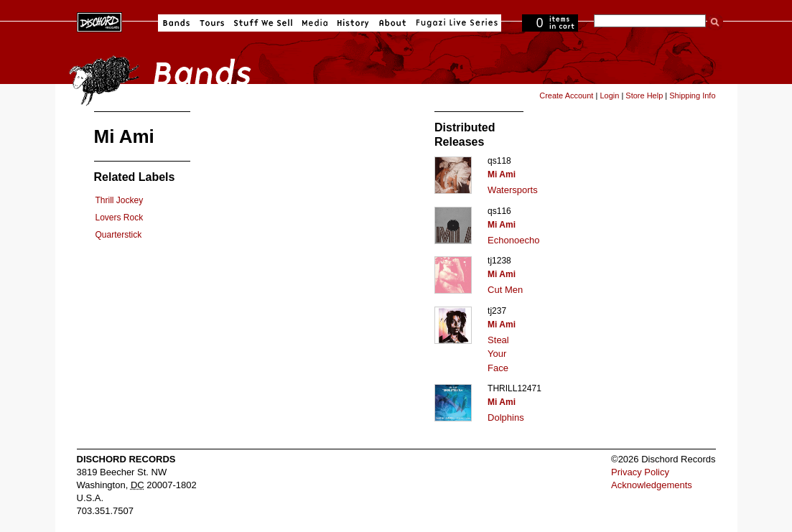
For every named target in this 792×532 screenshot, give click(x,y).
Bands (176, 23)
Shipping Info (692, 95)
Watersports (513, 190)
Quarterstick (119, 235)
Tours (212, 23)
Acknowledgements (652, 485)
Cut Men (505, 290)
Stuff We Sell (263, 23)
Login (609, 95)
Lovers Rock (120, 218)
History (353, 23)
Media (315, 23)
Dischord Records (99, 21)
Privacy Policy (640, 472)
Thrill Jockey (120, 200)
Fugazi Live (455, 23)
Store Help (644, 95)
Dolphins (506, 417)
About (392, 23)
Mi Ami (502, 174)
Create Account (566, 95)
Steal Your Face (498, 354)
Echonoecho (513, 240)
